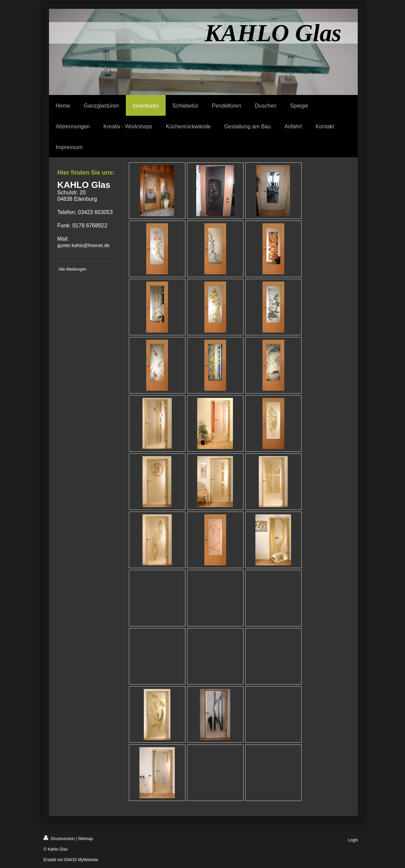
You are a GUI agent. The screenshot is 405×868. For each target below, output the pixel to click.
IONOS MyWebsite (81, 860)
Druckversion (59, 838)
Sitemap (85, 839)
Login (353, 840)
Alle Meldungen (73, 269)
